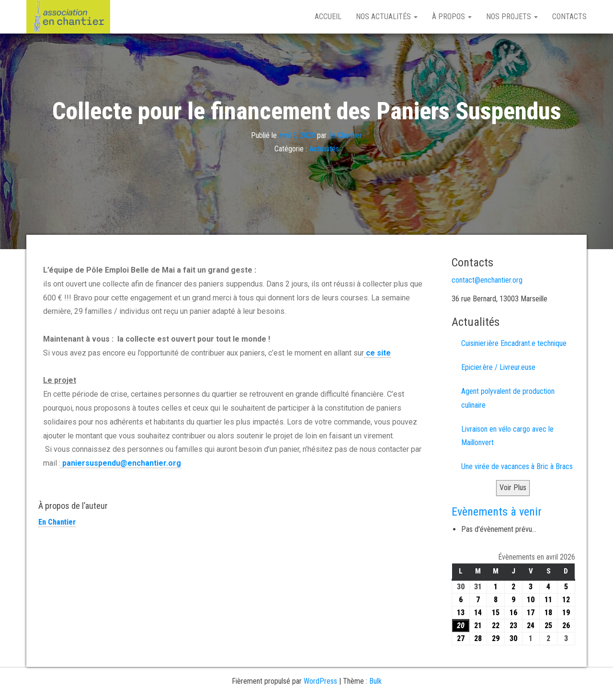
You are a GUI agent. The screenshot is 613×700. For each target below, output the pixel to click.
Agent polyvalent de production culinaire (508, 398)
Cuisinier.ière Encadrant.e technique (514, 343)
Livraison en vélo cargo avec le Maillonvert (507, 436)
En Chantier (345, 135)
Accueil (328, 17)
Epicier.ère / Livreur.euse (498, 367)
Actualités (324, 149)
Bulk (375, 681)
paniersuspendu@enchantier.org (121, 463)
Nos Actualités (387, 17)
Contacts (569, 17)
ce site (377, 353)
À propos (452, 17)
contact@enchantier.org (487, 280)
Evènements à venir (497, 512)
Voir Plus (513, 488)
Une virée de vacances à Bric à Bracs (517, 466)
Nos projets (512, 17)
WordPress (320, 681)
